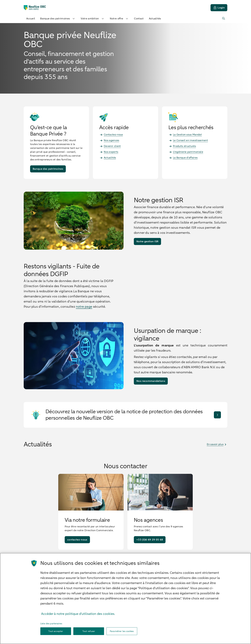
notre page (84, 317)
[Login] (219, 8)
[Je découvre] (217, 435)
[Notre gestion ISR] (147, 241)
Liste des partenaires (51, 634)
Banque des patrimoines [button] (58, 19)
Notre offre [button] (119, 19)
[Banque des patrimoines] (48, 169)
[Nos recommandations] (151, 401)
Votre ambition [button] (93, 19)
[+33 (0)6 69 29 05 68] (150, 560)
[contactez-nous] (77, 560)
